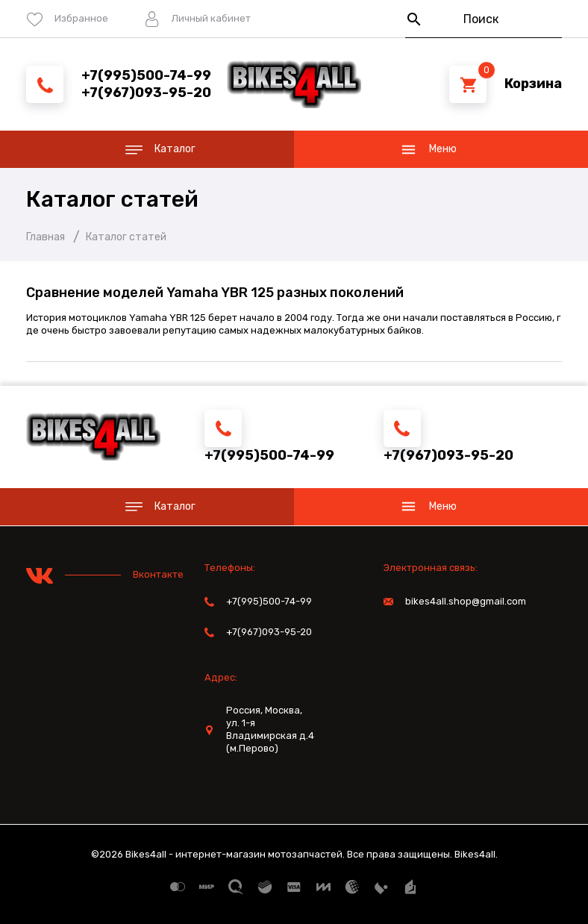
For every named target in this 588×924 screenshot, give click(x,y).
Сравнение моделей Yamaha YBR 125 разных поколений (215, 293)
